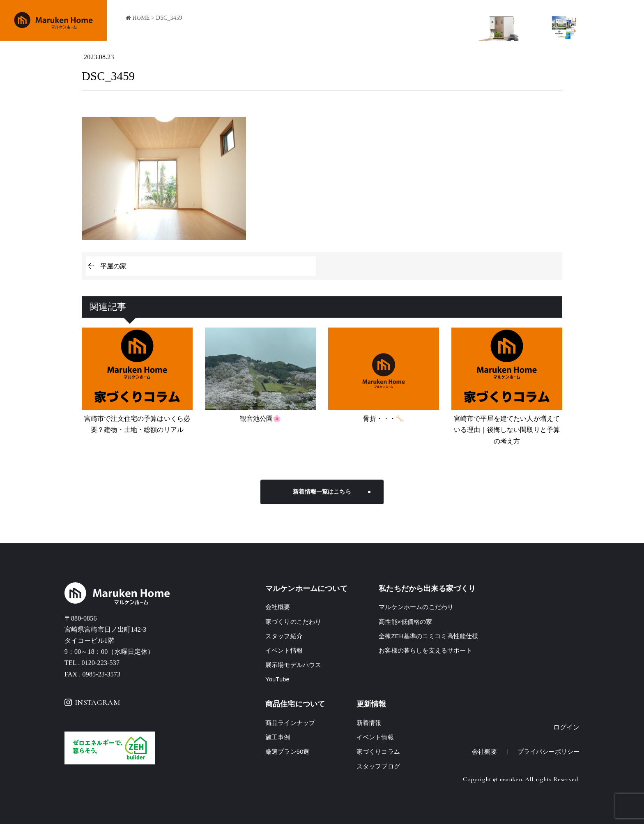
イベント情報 (408, 21)
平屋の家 (114, 266)
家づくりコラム (378, 751)
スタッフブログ (378, 766)
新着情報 (369, 723)
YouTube (278, 679)
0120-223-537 (100, 663)
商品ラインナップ (325, 21)
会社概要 (447, 21)
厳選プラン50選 (287, 751)
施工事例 (369, 21)
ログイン (567, 727)
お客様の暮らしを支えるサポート (425, 650)
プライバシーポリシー (549, 751)
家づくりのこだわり (265, 21)
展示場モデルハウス (293, 665)
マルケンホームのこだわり (416, 607)
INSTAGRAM (92, 702)
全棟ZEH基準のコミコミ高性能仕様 (429, 636)
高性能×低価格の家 (405, 622)
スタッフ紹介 (284, 636)
